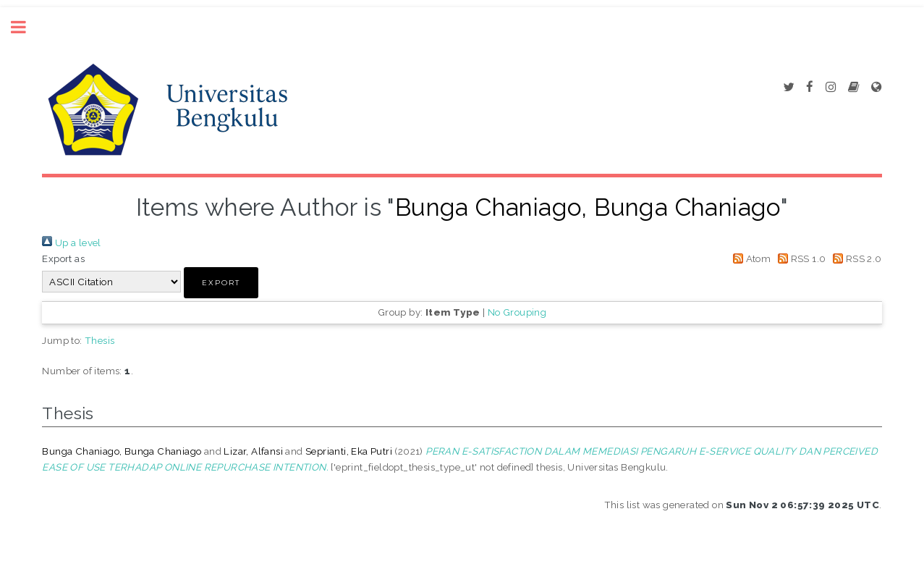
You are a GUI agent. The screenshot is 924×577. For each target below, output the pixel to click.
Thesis (99, 340)
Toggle (26, 27)
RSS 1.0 (800, 258)
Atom (749, 258)
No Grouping (517, 312)
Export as (63, 258)
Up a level (71, 243)
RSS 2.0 (855, 258)
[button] (221, 283)
